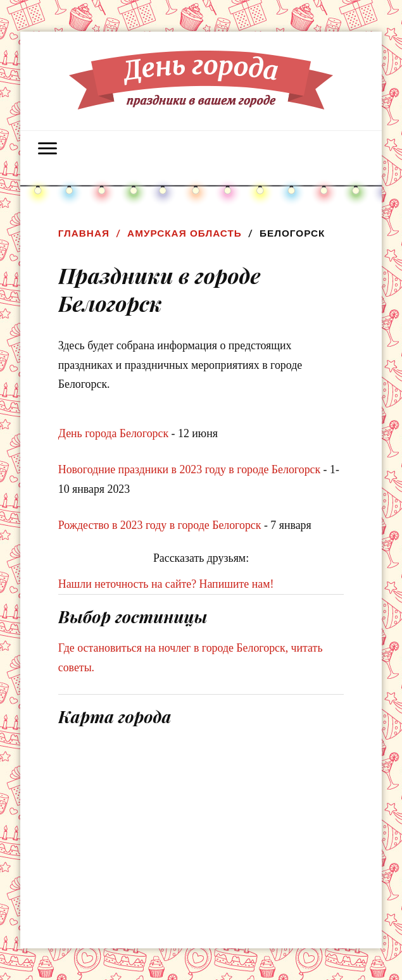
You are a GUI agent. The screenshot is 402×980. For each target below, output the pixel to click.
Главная (84, 233)
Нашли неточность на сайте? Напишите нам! (166, 584)
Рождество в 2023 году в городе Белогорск (160, 525)
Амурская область (185, 233)
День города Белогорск (113, 433)
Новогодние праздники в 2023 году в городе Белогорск (189, 469)
